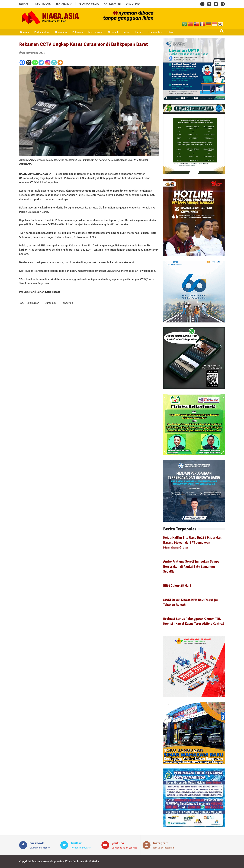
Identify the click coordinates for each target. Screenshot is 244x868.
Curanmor (50, 303)
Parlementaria (42, 32)
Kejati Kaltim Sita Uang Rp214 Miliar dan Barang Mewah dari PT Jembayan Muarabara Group (192, 542)
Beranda (24, 32)
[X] (29, 63)
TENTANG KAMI (65, 4)
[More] (60, 63)
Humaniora (60, 32)
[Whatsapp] (35, 63)
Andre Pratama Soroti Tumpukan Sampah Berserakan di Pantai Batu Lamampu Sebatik (192, 566)
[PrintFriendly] (54, 63)
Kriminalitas (151, 32)
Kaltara (136, 32)
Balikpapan (33, 303)
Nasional (111, 32)
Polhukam (76, 32)
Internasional (94, 32)
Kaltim (124, 32)
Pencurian (67, 303)
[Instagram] (48, 63)
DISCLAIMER (133, 4)
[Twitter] (41, 63)
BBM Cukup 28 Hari (177, 585)
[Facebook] (22, 63)
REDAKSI (24, 4)
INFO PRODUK (43, 4)
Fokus (166, 32)
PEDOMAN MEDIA (89, 4)
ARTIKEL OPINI (112, 4)
